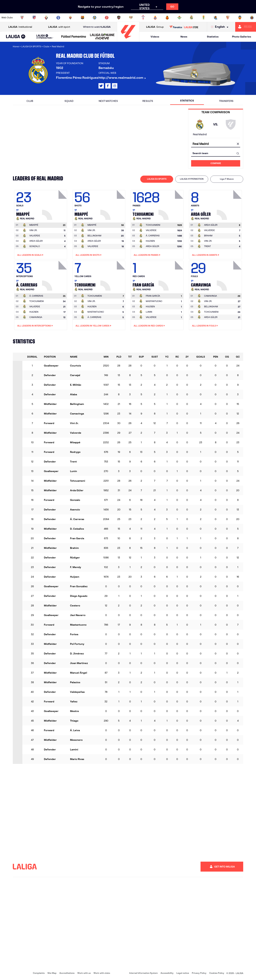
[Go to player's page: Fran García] (171, 275)
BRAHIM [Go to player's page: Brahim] (208, 236)
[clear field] (238, 144)
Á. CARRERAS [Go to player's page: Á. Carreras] (153, 236)
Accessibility (167, 973)
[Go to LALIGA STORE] (184, 27)
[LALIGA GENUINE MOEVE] (102, 37)
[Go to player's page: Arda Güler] (230, 204)
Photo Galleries (242, 37)
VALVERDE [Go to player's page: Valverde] (35, 236)
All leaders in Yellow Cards (93, 326)
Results (148, 101)
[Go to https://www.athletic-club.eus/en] (22, 18)
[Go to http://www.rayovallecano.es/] (131, 18)
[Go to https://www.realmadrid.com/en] (191, 18)
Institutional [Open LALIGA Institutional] (20, 27)
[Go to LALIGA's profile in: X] (101, 86)
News (184, 37)
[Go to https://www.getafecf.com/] (95, 18)
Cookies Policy (217, 973)
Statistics (213, 37)
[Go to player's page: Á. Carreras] (55, 275)
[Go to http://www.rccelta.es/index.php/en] (143, 18)
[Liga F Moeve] (74, 37)
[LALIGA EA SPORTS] (16, 37)
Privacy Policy (199, 973)
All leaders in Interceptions (35, 326)
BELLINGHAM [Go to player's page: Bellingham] (94, 236)
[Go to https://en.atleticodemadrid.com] (34, 18)
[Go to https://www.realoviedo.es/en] (204, 18)
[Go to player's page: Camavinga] (230, 275)
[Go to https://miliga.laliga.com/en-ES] (246, 27)
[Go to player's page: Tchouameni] (171, 204)
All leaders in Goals (30, 255)
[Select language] (220, 27)
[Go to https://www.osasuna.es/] (46, 18)
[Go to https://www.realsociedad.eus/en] (216, 18)
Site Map (52, 973)
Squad (69, 101)
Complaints (39, 973)
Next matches (108, 101)
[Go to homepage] (128, 40)
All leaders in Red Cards (149, 326)
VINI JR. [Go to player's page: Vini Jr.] (33, 230)
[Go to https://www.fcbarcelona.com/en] (82, 18)
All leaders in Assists (206, 255)
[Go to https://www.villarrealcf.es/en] (252, 18)
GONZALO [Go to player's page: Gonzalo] (35, 246)
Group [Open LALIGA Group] (155, 27)
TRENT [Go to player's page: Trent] (207, 246)
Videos (155, 37)
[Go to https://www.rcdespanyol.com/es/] (155, 18)
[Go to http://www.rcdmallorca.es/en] (167, 18)
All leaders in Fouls (205, 326)
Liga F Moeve (227, 179)
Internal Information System (143, 973)
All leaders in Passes (147, 255)
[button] (16, 37)
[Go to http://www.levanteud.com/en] (119, 18)
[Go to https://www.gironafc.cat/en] (107, 18)
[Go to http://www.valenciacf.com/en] (240, 18)
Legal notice (183, 973)
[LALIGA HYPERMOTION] (45, 37)
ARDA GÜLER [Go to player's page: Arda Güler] (36, 241)
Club (30, 101)
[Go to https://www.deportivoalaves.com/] (58, 18)
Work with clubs (102, 973)
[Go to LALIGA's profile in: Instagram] (115, 86)
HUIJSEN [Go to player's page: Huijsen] (150, 241)
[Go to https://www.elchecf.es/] (70, 18)
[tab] (157, 179)
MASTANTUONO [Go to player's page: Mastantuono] (96, 312)
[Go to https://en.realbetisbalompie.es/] (179, 18)
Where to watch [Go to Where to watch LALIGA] (97, 27)
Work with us (84, 973)
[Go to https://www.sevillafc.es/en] (228, 18)
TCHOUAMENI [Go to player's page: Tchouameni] (37, 301)
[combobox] (216, 144)
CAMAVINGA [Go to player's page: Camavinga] (36, 317)
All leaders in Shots (89, 255)
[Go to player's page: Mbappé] (55, 204)
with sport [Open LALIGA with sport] (59, 27)
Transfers (226, 101)
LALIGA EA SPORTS (157, 179)
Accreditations (67, 973)
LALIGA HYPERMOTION (192, 179)
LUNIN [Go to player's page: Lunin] (149, 312)
